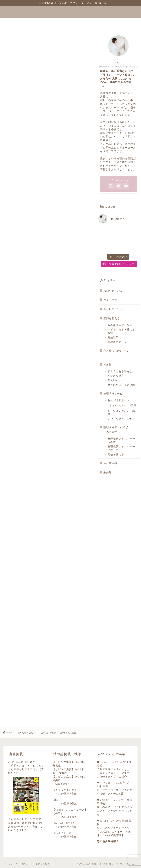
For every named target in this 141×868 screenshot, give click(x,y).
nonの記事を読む (67, 793)
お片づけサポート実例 (124, 405)
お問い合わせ (94, 22)
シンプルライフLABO (121, 418)
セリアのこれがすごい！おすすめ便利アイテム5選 (115, 792)
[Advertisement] (46, 535)
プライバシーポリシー (19, 864)
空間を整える (112, 318)
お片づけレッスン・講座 (121, 412)
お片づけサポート (119, 400)
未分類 (107, 472)
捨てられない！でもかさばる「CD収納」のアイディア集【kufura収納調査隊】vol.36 (115, 832)
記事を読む (62, 784)
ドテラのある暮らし (120, 371)
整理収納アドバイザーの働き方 (116, 430)
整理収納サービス (114, 393)
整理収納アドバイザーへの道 (121, 440)
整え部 (107, 365)
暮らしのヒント (113, 309)
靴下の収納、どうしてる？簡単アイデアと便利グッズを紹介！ (115, 811)
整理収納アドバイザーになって (121, 448)
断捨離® (113, 337)
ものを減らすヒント (120, 325)
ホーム (43, 22)
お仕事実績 (110, 463)
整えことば (110, 300)
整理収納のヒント (119, 342)
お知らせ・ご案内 (12, 38)
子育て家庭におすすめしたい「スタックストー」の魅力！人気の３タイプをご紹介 (115, 773)
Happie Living (71, 12)
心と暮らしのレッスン (116, 353)
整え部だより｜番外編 (121, 385)
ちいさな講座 (116, 376)
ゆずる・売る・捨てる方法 (121, 331)
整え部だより (116, 380)
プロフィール (66, 22)
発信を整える (116, 454)
